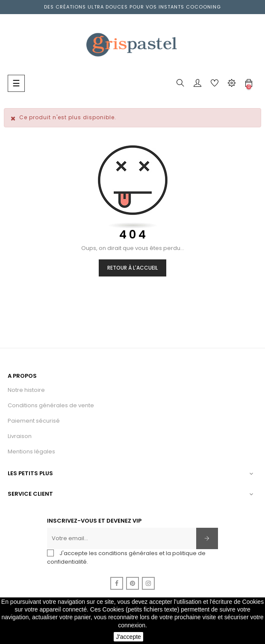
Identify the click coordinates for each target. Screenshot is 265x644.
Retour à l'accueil (132, 268)
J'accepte (128, 637)
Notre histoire (26, 390)
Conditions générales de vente (51, 405)
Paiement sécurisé (34, 421)
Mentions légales (31, 451)
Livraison (20, 436)
